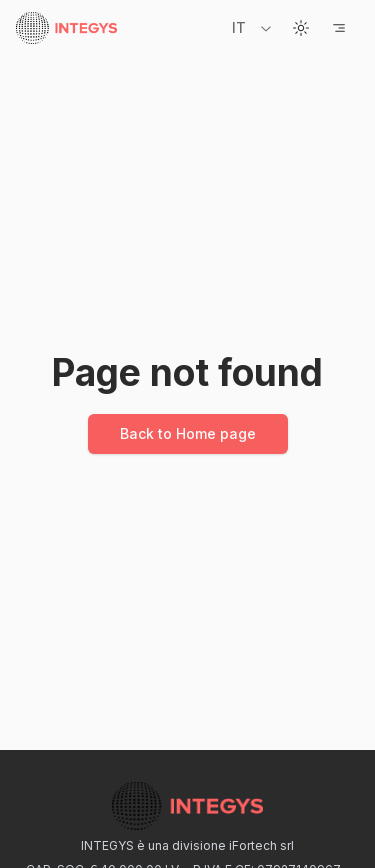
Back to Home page (188, 433)
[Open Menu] (339, 28)
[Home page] (66, 28)
